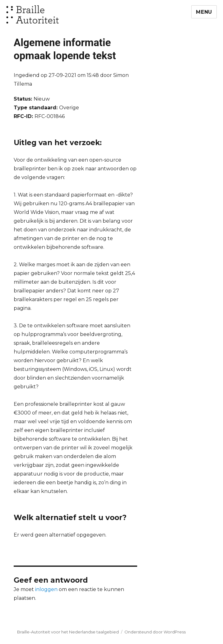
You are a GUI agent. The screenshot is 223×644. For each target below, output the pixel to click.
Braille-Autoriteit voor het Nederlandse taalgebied (68, 632)
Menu (204, 12)
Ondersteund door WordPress (155, 632)
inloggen (46, 589)
